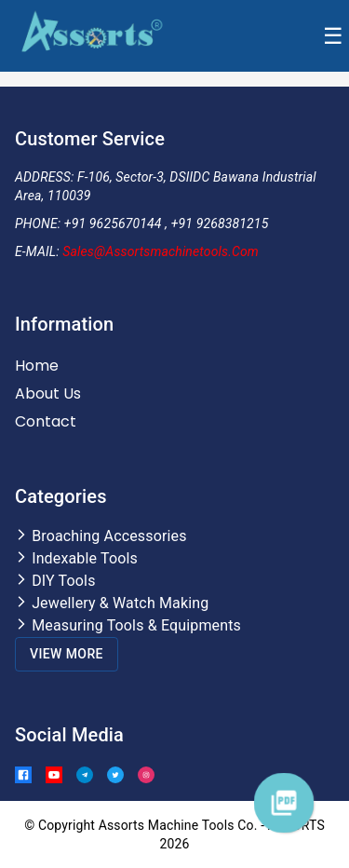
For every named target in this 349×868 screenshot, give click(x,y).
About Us (48, 393)
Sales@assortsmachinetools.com (161, 251)
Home (37, 366)
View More (67, 654)
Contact (46, 421)
